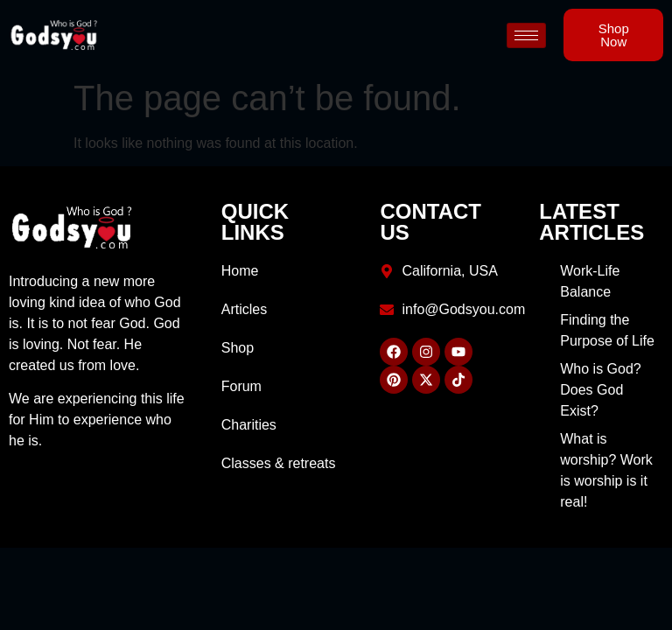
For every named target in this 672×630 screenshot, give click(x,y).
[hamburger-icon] (526, 35)
